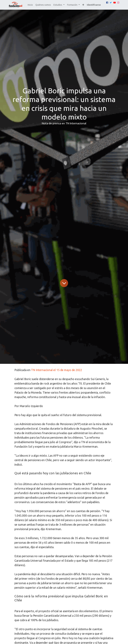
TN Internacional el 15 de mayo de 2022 (57, 370)
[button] (83, 5)
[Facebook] (107, 3)
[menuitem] (30, 5)
